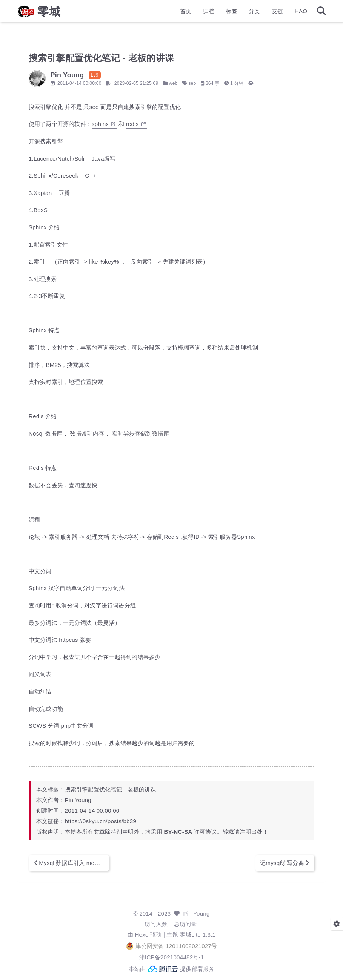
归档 (191, 13)
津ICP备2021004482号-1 (172, 957)
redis (153, 124)
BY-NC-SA (195, 832)
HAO (284, 13)
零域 (66, 14)
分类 (237, 13)
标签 (214, 13)
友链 (260, 13)
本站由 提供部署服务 (172, 969)
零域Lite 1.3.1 (198, 935)
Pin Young (196, 913)
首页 (168, 13)
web (190, 83)
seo (209, 83)
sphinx (121, 124)
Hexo (142, 935)
